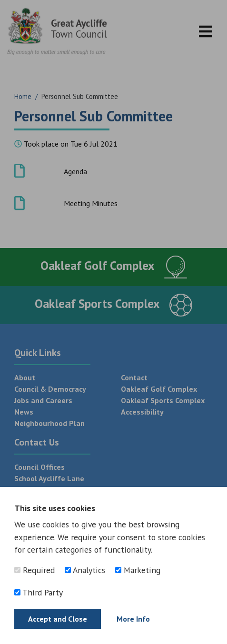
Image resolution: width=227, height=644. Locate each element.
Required (35, 570)
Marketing (138, 570)
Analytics (85, 570)
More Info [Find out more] (133, 619)
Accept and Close (58, 619)
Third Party (39, 592)
